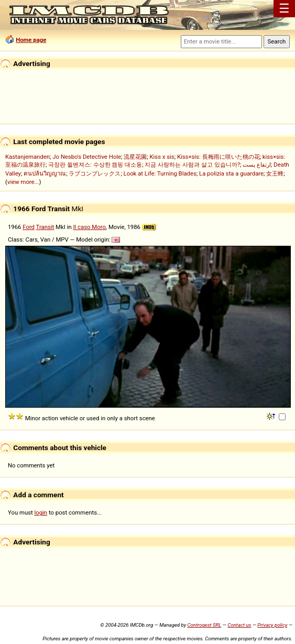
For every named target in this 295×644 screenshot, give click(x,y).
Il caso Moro (89, 227)
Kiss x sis (162, 157)
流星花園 (135, 157)
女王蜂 (275, 173)
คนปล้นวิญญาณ (45, 173)
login (41, 512)
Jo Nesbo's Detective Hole (87, 157)
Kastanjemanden (28, 157)
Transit (45, 227)
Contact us (239, 625)
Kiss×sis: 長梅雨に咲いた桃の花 (218, 157)
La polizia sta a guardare (231, 173)
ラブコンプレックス (95, 173)
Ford (29, 227)
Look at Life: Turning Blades (160, 173)
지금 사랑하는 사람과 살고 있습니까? (192, 165)
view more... (23, 182)
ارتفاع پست (257, 165)
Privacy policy (272, 625)
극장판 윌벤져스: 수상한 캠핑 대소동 (95, 165)
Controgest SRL (204, 625)
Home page (31, 40)
